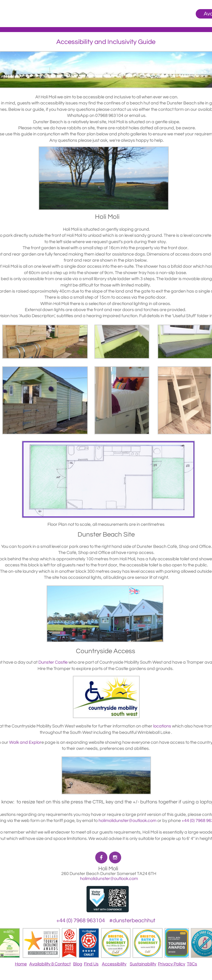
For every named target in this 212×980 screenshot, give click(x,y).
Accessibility (114, 964)
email (135, 115)
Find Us (91, 964)
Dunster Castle (53, 662)
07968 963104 (109, 115)
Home (21, 964)
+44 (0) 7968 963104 (81, 921)
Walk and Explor (25, 742)
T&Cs (192, 964)
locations (162, 726)
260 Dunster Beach (81, 874)
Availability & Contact (50, 964)
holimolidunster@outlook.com (109, 879)
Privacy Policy (172, 964)
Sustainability (143, 964)
